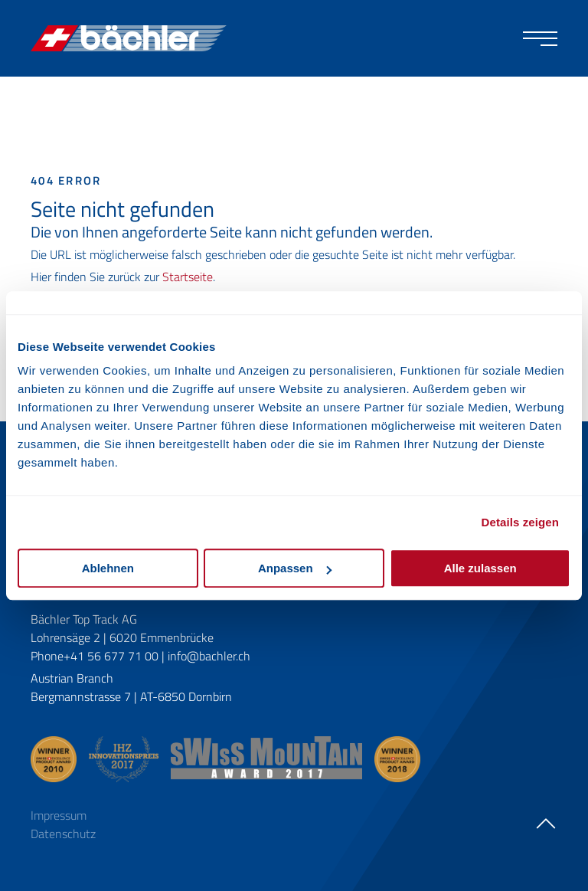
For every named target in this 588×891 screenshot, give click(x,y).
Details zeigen (520, 522)
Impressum (59, 815)
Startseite (188, 277)
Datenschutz (63, 834)
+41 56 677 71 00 (111, 656)
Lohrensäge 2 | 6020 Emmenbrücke (122, 637)
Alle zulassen (480, 568)
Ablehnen (108, 568)
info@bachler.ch (209, 656)
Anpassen (295, 568)
